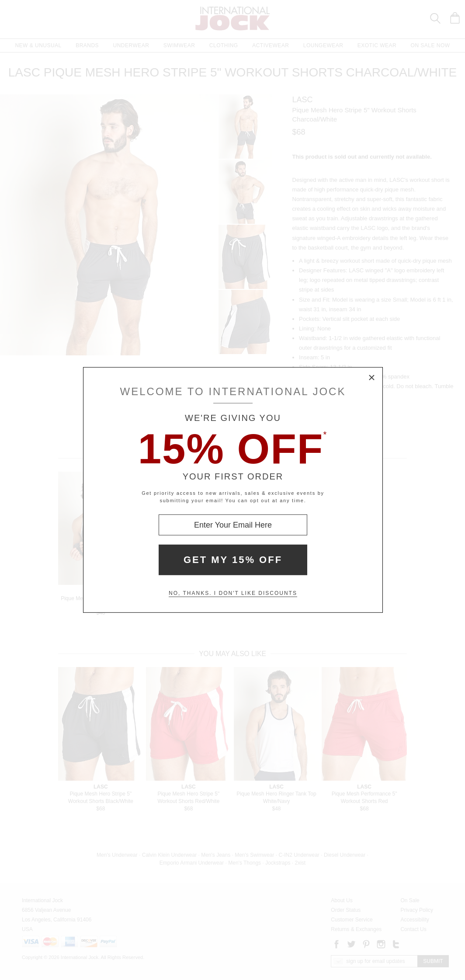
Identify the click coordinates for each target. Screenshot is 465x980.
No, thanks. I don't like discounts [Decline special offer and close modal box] (233, 593)
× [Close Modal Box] (372, 378)
